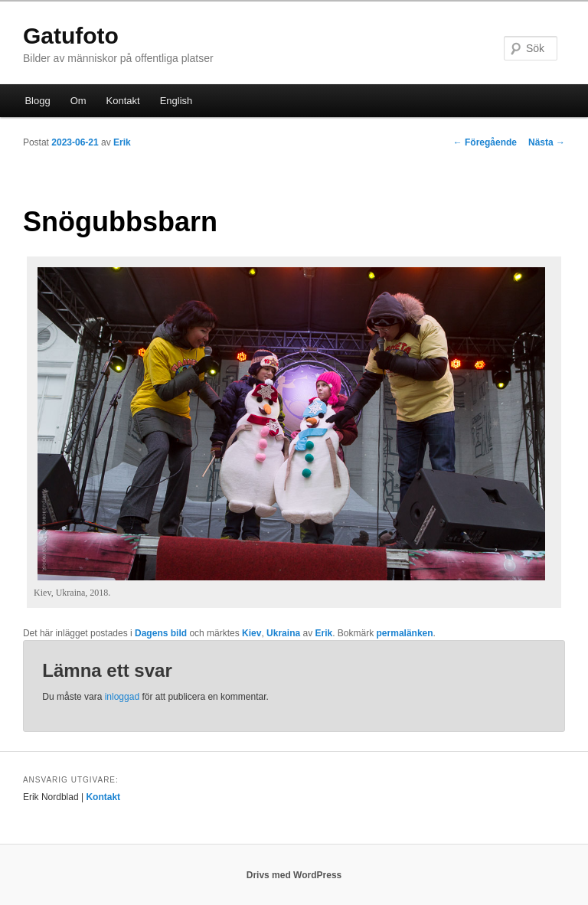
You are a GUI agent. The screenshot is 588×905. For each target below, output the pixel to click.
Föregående (485, 142)
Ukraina (283, 633)
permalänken (405, 633)
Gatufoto (71, 36)
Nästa (547, 142)
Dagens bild (161, 633)
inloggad (122, 697)
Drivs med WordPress (294, 875)
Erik (122, 142)
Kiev (252, 633)
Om (78, 101)
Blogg (37, 101)
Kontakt (123, 101)
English (176, 101)
